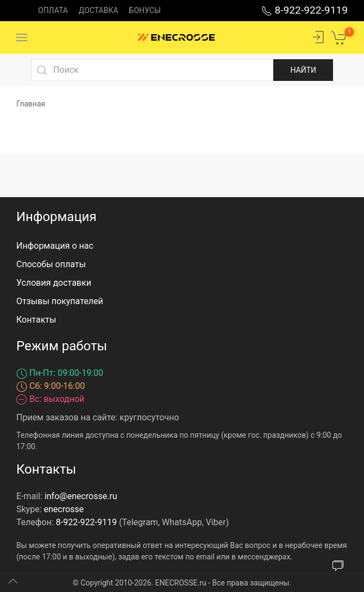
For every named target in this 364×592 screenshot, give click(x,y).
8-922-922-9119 (305, 10)
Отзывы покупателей (60, 301)
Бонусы (145, 10)
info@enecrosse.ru (81, 496)
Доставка (99, 10)
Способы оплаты (51, 264)
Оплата (53, 10)
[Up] (13, 581)
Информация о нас (55, 246)
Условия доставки (54, 283)
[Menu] (22, 37)
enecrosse (64, 509)
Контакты (36, 320)
